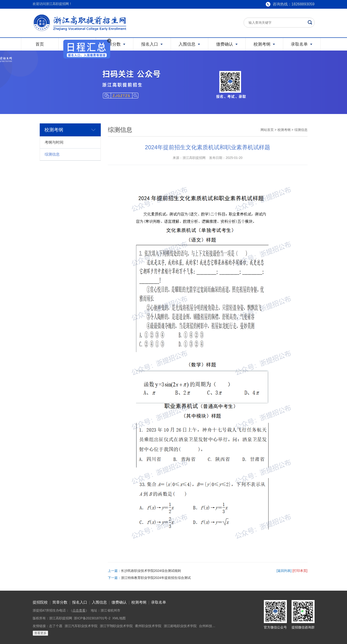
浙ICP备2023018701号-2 (92, 618)
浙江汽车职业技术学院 (81, 626)
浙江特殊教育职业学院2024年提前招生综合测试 (156, 578)
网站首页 (267, 130)
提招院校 (40, 602)
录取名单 (159, 602)
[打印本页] (300, 571)
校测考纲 (284, 130)
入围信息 (99, 602)
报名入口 (80, 602)
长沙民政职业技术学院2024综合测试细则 (151, 571)
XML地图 (119, 618)
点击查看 (79, 610)
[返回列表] (284, 571)
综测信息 (52, 154)
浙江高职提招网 (61, 618)
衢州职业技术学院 (148, 626)
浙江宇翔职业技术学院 (116, 626)
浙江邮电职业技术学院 (180, 626)
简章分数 (60, 602)
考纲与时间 (54, 142)
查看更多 (40, 633)
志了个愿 (56, 626)
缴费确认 (119, 602)
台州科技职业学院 (212, 626)
